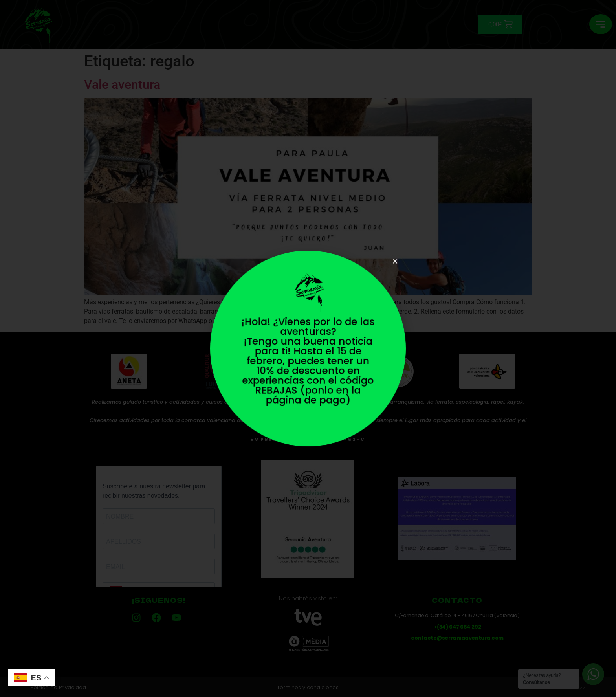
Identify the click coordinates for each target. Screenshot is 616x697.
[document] (308, 348)
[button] (391, 265)
